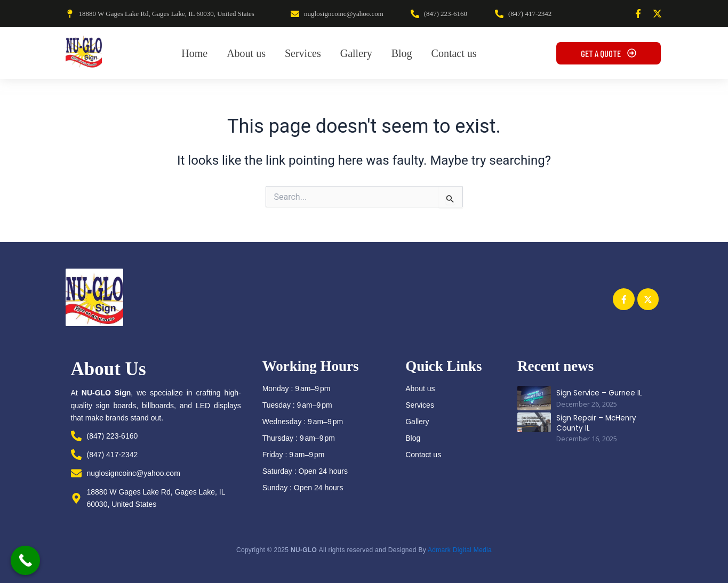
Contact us (423, 455)
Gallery (417, 422)
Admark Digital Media (460, 550)
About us (420, 388)
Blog (413, 438)
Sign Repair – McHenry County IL (595, 422)
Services (420, 405)
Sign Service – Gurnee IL (598, 393)
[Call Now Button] (25, 560)
